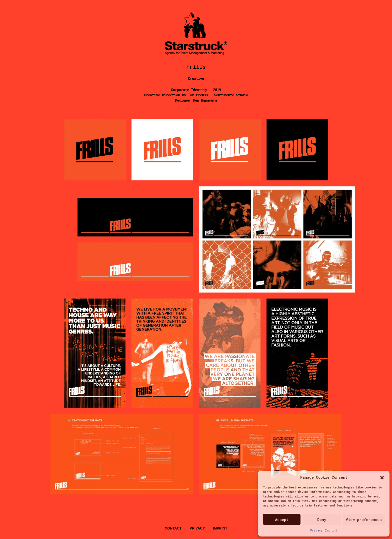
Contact (173, 528)
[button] (382, 477)
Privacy (316, 530)
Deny (322, 519)
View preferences (364, 519)
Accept (282, 519)
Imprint (331, 530)
